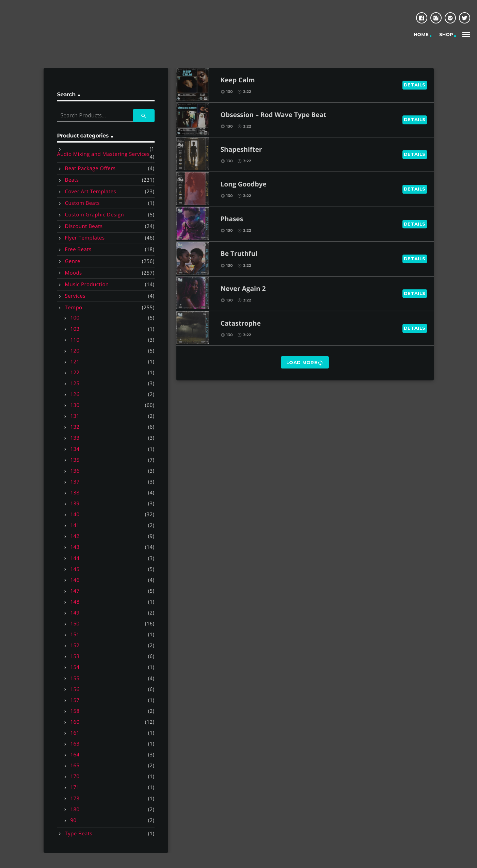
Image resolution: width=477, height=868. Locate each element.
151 (75, 635)
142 (75, 536)
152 (75, 645)
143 (75, 547)
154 (75, 667)
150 (75, 624)
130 (75, 405)
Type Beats (79, 834)
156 (75, 689)
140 (75, 514)
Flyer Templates (85, 238)
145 (75, 569)
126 (75, 394)
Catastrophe (241, 324)
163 (75, 744)
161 (75, 733)
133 (75, 438)
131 (75, 416)
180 (75, 809)
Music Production (87, 284)
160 (75, 722)
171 (75, 787)
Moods (74, 273)
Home (421, 35)
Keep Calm (238, 80)
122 (75, 373)
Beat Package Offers (90, 168)
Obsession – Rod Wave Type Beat (274, 115)
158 (75, 711)
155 (75, 678)
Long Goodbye (244, 185)
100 (75, 318)
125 (75, 383)
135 (75, 460)
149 (75, 613)
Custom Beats (82, 203)
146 (75, 580)
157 (75, 700)
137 (75, 482)
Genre (73, 261)
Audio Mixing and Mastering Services (104, 154)
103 (75, 329)
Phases (232, 219)
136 (75, 471)
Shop (446, 35)
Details (415, 85)
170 (75, 776)
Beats (72, 180)
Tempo (74, 308)
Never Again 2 (243, 289)
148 (75, 602)
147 (75, 591)
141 (75, 525)
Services (75, 296)
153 (75, 656)
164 (75, 755)
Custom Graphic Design (95, 215)
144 (75, 558)
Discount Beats (84, 226)
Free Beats (78, 249)
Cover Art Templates (91, 192)
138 (75, 493)
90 (74, 820)
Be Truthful (239, 254)
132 (75, 427)
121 (75, 362)
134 (75, 449)
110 (75, 340)
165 (75, 766)
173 (75, 799)
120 (75, 351)
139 (75, 504)
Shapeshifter (241, 150)
